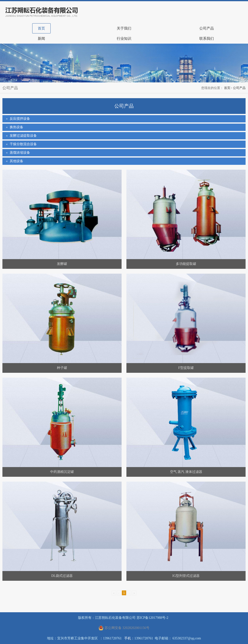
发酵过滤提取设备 (23, 136)
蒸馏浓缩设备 (20, 153)
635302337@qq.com (187, 638)
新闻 (41, 39)
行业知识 (124, 39)
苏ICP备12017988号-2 (152, 618)
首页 (41, 28)
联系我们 (207, 39)
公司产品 (207, 28)
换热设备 (16, 127)
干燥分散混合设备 (23, 144)
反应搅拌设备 (20, 119)
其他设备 (16, 161)
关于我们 (124, 28)
